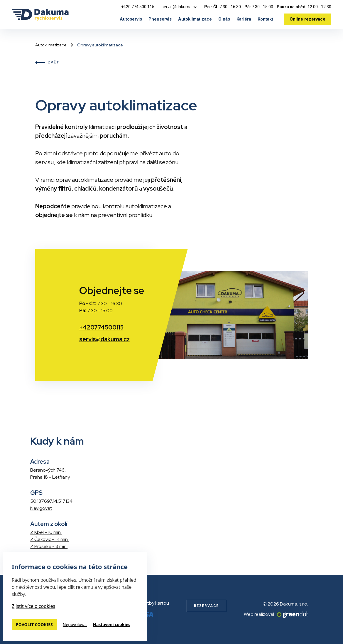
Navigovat (41, 508)
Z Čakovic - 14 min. (49, 539)
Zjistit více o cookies (33, 606)
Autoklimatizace (195, 19)
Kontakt (265, 19)
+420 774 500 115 (138, 7)
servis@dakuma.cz (179, 7)
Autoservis (131, 19)
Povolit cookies (34, 624)
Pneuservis (160, 19)
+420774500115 (101, 327)
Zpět (47, 63)
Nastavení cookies (112, 625)
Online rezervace (307, 19)
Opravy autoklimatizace (100, 45)
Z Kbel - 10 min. (46, 532)
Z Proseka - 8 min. (49, 546)
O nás (224, 19)
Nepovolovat (75, 625)
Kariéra (244, 19)
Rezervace (206, 606)
